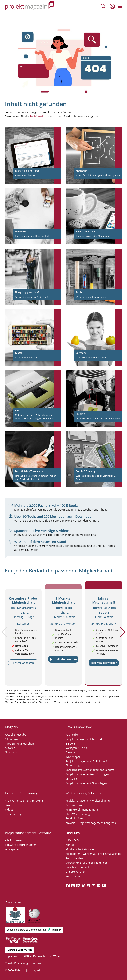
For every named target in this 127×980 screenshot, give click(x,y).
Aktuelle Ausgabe (16, 735)
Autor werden (74, 858)
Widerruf (59, 956)
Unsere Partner (75, 872)
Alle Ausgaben (14, 739)
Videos (9, 810)
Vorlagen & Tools (76, 748)
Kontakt (71, 845)
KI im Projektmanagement (82, 810)
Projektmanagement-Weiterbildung (88, 801)
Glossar (70, 752)
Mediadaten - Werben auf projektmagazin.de (93, 854)
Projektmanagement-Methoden (85, 739)
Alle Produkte (13, 840)
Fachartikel (72, 735)
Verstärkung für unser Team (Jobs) (87, 863)
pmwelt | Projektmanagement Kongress (91, 823)
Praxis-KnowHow (79, 727)
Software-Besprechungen (21, 845)
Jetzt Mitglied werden (63, 659)
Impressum (73, 876)
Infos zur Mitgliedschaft (20, 744)
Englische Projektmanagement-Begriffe (90, 770)
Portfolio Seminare (77, 818)
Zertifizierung (74, 805)
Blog (8, 805)
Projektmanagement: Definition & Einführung (87, 763)
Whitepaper (73, 757)
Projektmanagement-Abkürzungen (87, 774)
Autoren (10, 748)
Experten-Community (21, 793)
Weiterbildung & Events (83, 793)
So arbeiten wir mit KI (79, 867)
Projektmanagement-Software (28, 833)
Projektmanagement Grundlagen (86, 783)
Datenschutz (41, 956)
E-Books (71, 744)
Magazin (11, 727)
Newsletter (12, 752)
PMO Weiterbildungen (79, 814)
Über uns (73, 833)
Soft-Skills (72, 779)
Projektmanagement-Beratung (24, 801)
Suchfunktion (38, 116)
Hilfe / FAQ (72, 840)
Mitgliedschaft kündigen (81, 849)
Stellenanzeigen (15, 814)
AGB (26, 956)
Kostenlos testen (23, 663)
